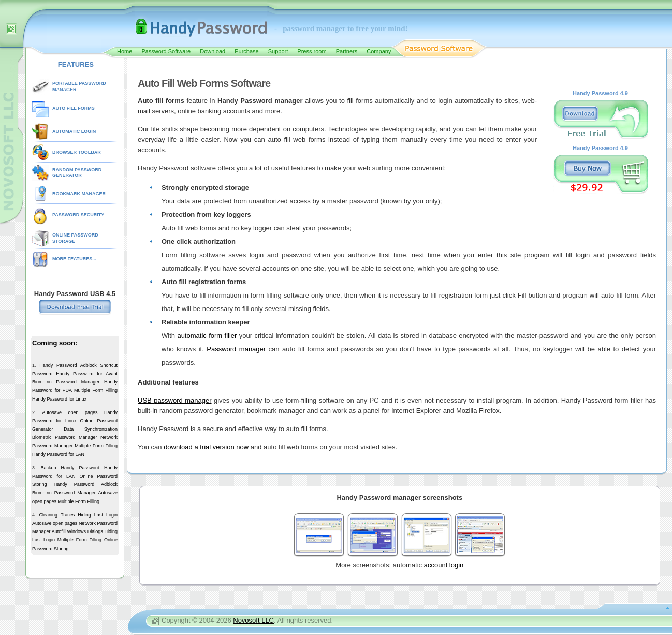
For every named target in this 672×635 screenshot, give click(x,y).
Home (125, 51)
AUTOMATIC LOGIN (74, 131)
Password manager (236, 349)
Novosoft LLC (253, 620)
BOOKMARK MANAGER (79, 194)
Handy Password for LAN (58, 454)
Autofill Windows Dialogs (77, 531)
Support (278, 51)
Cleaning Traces (57, 515)
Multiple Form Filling (96, 390)
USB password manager (175, 400)
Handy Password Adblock (68, 365)
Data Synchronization (91, 429)
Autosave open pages (70, 412)
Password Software (166, 51)
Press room (312, 51)
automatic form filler (207, 336)
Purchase (246, 51)
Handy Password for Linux (59, 399)
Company (379, 51)
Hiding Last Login (98, 515)
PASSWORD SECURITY (78, 215)
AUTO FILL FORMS (74, 108)
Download (213, 51)
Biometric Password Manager (66, 382)
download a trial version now (206, 447)
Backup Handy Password (70, 468)
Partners (347, 51)
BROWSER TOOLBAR (77, 152)
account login (444, 565)
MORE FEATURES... (74, 259)
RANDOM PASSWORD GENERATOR (77, 173)
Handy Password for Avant (87, 374)
